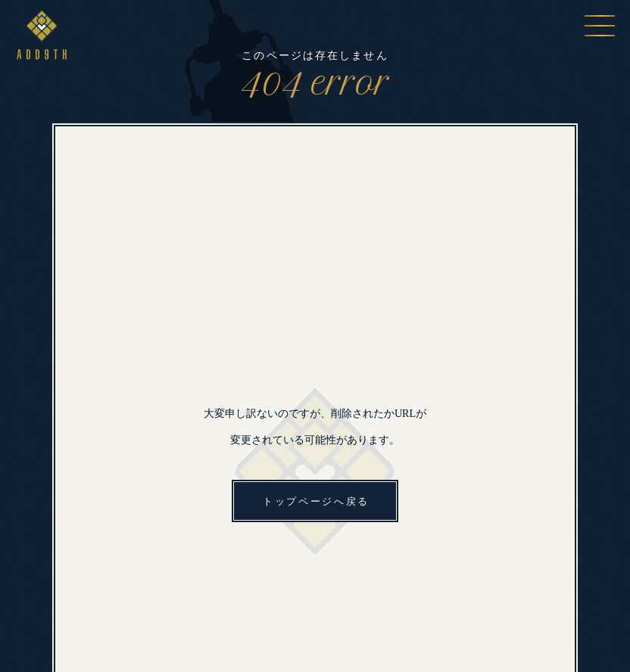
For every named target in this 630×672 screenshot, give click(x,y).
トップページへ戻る (316, 501)
